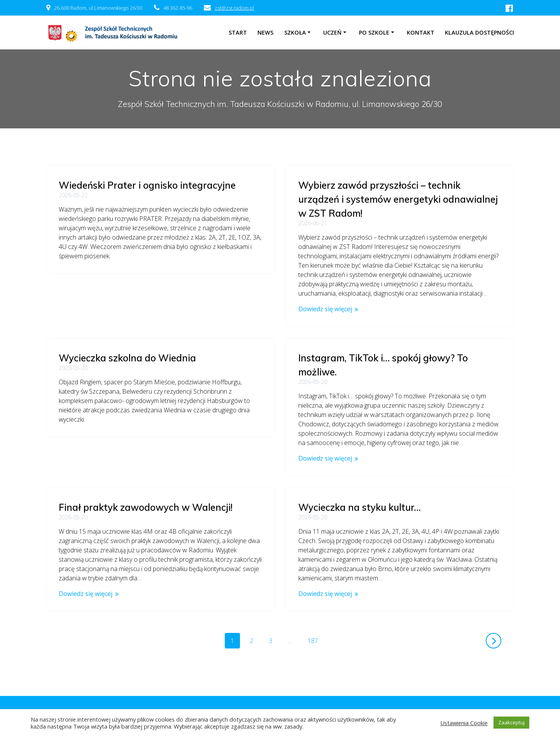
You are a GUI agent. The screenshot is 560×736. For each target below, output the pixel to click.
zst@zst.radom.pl (234, 8)
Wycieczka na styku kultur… (360, 507)
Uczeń (332, 32)
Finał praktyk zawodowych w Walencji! (146, 415)
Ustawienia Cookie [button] (464, 723)
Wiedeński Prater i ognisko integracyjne (147, 185)
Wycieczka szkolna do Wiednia (127, 305)
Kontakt (421, 32)
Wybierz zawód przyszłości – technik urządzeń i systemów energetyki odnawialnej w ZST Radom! (398, 199)
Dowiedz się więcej (325, 309)
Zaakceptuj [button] (511, 722)
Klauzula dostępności (479, 32)
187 (316, 640)
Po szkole (374, 32)
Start (238, 32)
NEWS (265, 32)
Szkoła (295, 32)
